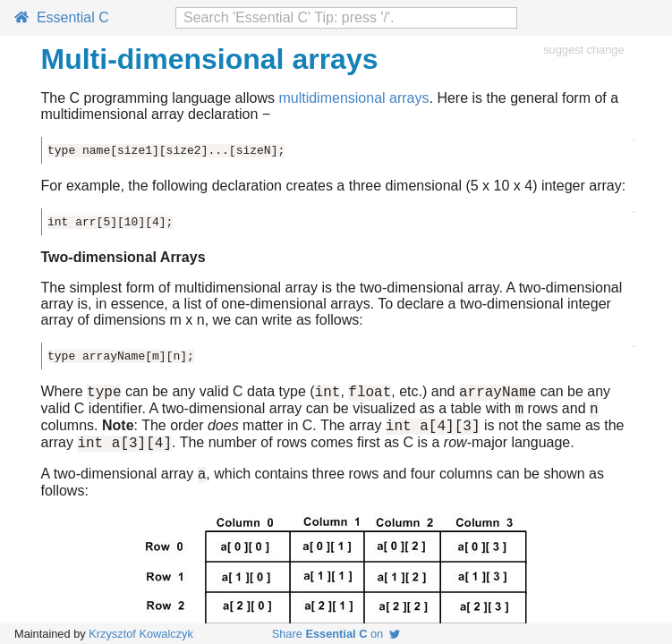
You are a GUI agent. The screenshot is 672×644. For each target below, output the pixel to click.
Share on (336, 634)
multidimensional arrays (353, 98)
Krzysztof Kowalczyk (141, 634)
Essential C (62, 17)
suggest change (583, 50)
